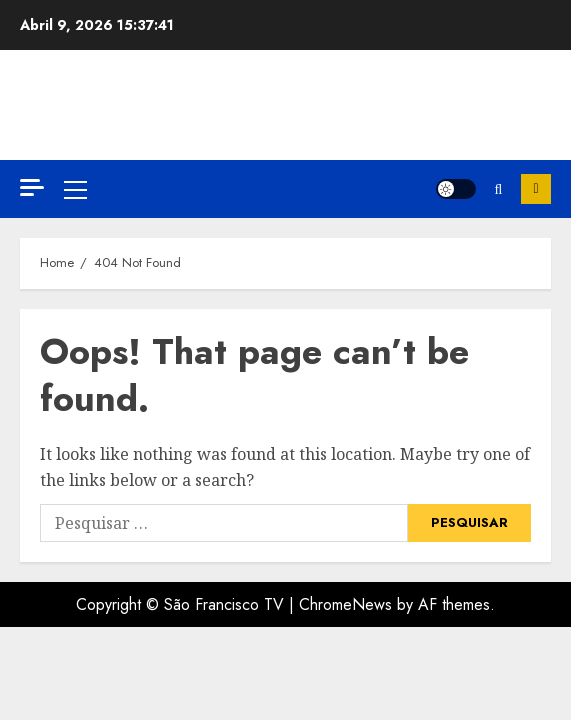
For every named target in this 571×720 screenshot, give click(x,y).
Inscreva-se (536, 189)
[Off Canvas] (32, 187)
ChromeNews (345, 604)
